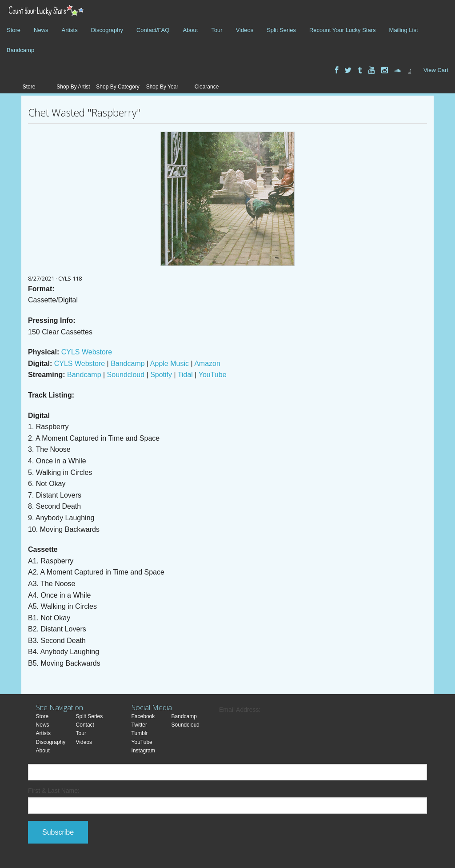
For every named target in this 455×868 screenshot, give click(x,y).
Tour (217, 30)
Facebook (143, 716)
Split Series (281, 30)
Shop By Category (118, 87)
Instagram (143, 751)
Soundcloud (126, 375)
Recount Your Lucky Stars (343, 30)
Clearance (207, 87)
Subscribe (58, 832)
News (41, 30)
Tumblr (140, 733)
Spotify (161, 375)
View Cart (436, 70)
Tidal (185, 375)
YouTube (213, 375)
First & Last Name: (54, 791)
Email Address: (240, 710)
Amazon (207, 364)
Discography (107, 30)
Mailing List (404, 30)
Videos (245, 30)
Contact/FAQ (153, 30)
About (190, 30)
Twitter (139, 725)
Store (14, 30)
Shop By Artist (73, 87)
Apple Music (170, 364)
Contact (85, 725)
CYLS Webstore (87, 352)
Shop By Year (162, 87)
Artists (70, 30)
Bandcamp (20, 50)
